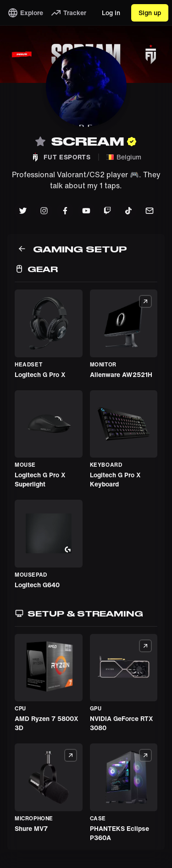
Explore (25, 13)
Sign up (150, 13)
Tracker (68, 13)
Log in (111, 13)
